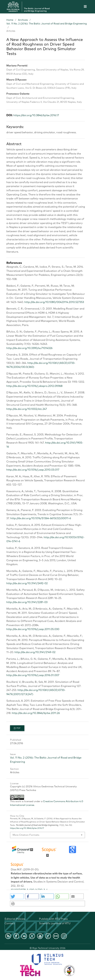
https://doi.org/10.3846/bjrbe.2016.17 (36, 115)
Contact (10, 923)
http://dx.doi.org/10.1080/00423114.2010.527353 (54, 302)
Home (10, 20)
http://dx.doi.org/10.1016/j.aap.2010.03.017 (33, 470)
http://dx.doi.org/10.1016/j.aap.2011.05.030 (33, 629)
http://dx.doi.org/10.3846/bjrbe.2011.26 (36, 713)
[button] (17, 896)
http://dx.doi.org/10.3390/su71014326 (29, 348)
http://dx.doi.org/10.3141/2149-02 (35, 652)
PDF (18, 728)
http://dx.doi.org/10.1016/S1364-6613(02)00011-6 (41, 518)
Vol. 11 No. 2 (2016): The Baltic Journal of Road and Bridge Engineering (47, 24)
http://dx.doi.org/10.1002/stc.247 (27, 409)
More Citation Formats (26, 835)
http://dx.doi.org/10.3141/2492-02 (27, 583)
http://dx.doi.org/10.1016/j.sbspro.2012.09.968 (34, 386)
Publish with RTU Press (53, 919)
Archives (23, 20)
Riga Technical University (49, 948)
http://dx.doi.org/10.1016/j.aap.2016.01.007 (33, 675)
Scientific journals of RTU (55, 923)
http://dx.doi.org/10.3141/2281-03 (27, 602)
